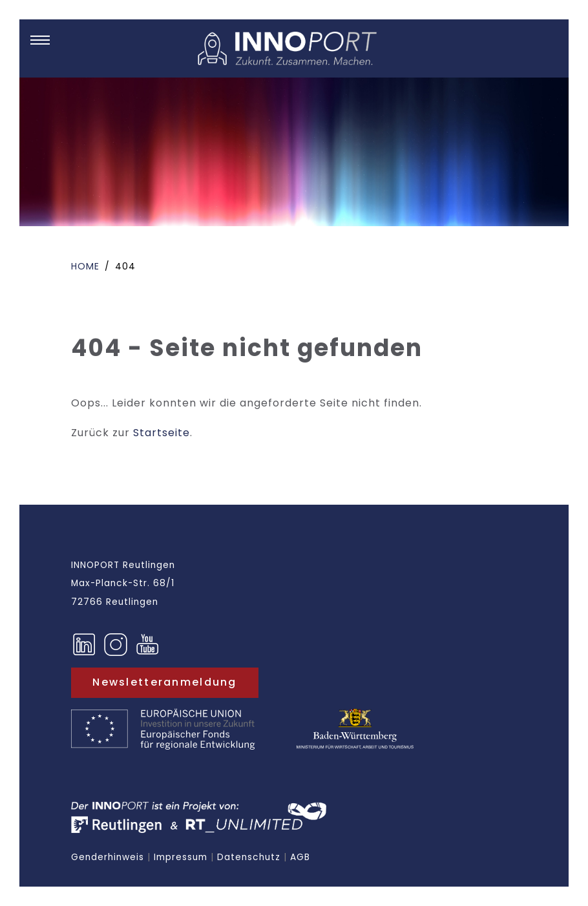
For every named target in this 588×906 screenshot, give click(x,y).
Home (85, 266)
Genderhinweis (108, 857)
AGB (300, 857)
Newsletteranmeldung (164, 682)
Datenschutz (249, 857)
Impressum (181, 857)
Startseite (162, 433)
